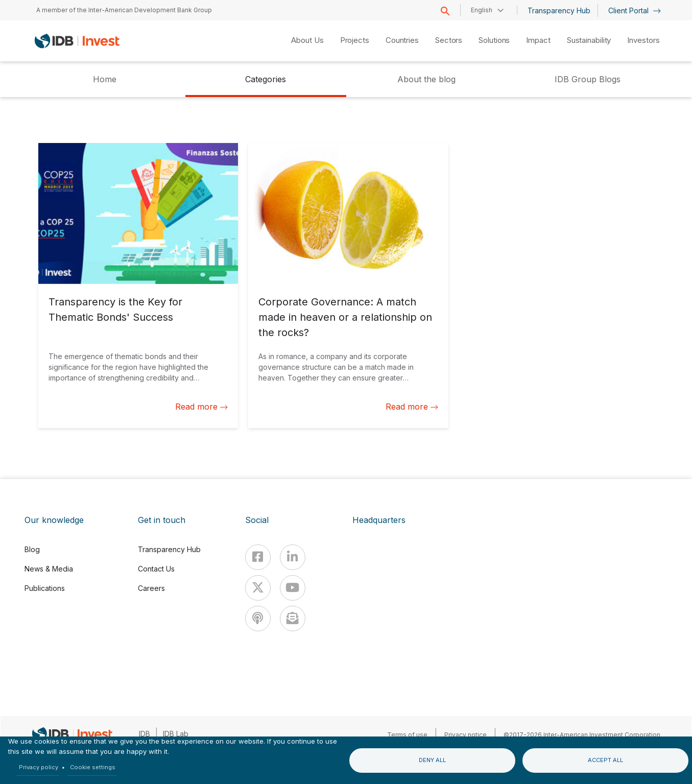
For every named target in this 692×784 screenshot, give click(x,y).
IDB (145, 734)
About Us (307, 40)
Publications (45, 588)
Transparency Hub (559, 10)
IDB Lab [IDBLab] (176, 734)
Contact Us (156, 569)
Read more (201, 407)
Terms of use (407, 735)
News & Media (49, 569)
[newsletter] (293, 619)
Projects (355, 40)
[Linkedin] (293, 557)
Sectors (449, 40)
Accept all (605, 760)
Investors (643, 40)
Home (105, 79)
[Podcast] (258, 619)
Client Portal (635, 10)
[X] (258, 588)
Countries (402, 40)
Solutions (494, 40)
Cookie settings (93, 767)
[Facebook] (258, 557)
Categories (266, 79)
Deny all (432, 760)
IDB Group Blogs (588, 79)
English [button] (482, 10)
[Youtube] (293, 588)
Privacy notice (466, 735)
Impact (538, 40)
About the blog (426, 79)
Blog (32, 549)
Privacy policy (39, 767)
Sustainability (589, 40)
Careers (151, 588)
